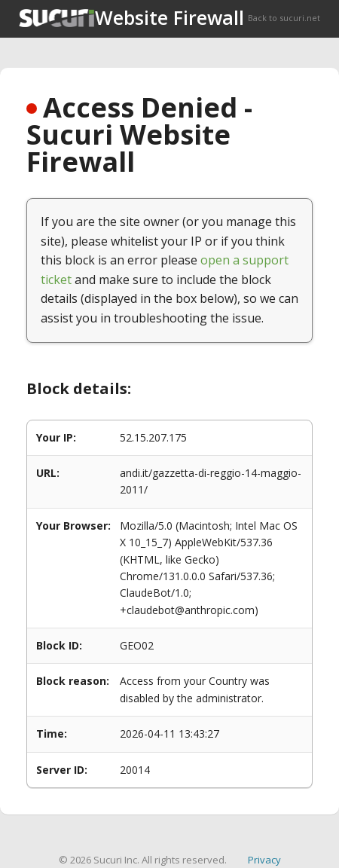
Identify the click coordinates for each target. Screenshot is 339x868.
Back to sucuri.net (284, 18)
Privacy (264, 860)
